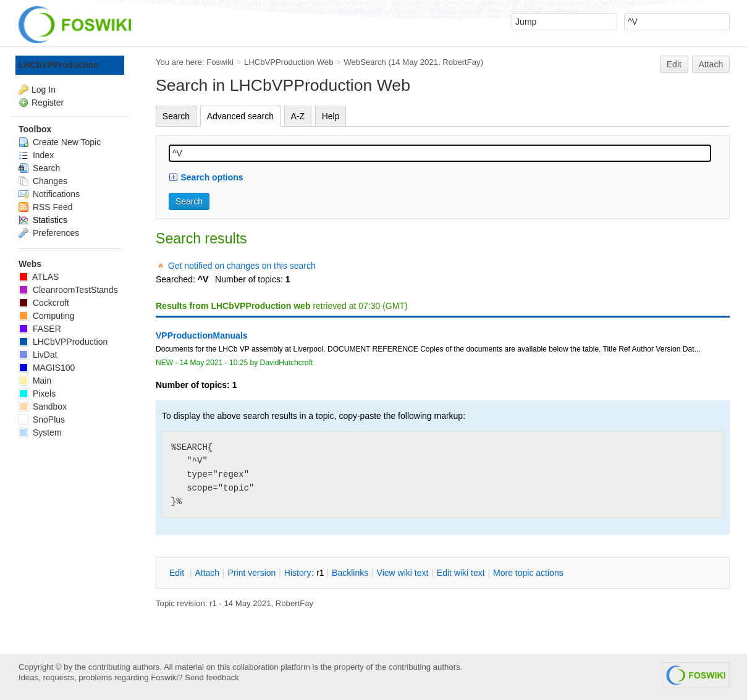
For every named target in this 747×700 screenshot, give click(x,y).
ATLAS (39, 277)
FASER (40, 329)
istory (298, 573)
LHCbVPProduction (59, 65)
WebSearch (365, 62)
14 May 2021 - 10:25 (214, 363)
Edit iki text (461, 573)
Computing (47, 316)
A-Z (298, 116)
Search (176, 116)
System (40, 432)
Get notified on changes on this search (242, 266)
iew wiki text (403, 573)
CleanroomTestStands (68, 290)
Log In (44, 90)
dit (178, 573)
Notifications (49, 194)
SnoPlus (42, 420)
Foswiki (220, 62)
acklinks (350, 573)
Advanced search (240, 116)
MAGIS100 (47, 368)
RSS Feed (45, 207)
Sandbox (43, 407)
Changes (43, 181)
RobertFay (461, 62)
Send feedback (212, 677)
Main (35, 381)
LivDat (38, 355)
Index (36, 155)
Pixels (37, 394)
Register (48, 103)
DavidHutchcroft (287, 363)
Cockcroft (44, 303)
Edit (674, 64)
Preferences (49, 233)
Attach (711, 64)
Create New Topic (60, 142)
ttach (207, 573)
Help (331, 116)
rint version (252, 573)
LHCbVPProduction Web (289, 62)
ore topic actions (528, 573)
